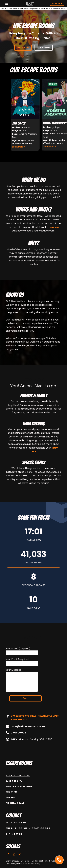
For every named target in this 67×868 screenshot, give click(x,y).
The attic (12, 792)
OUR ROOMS (44, 48)
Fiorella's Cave (15, 803)
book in (54, 227)
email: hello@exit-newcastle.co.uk (28, 828)
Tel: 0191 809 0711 (16, 822)
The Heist (11, 797)
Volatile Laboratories (20, 786)
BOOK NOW (23, 48)
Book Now (57, 4)
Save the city (14, 781)
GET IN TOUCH (14, 834)
